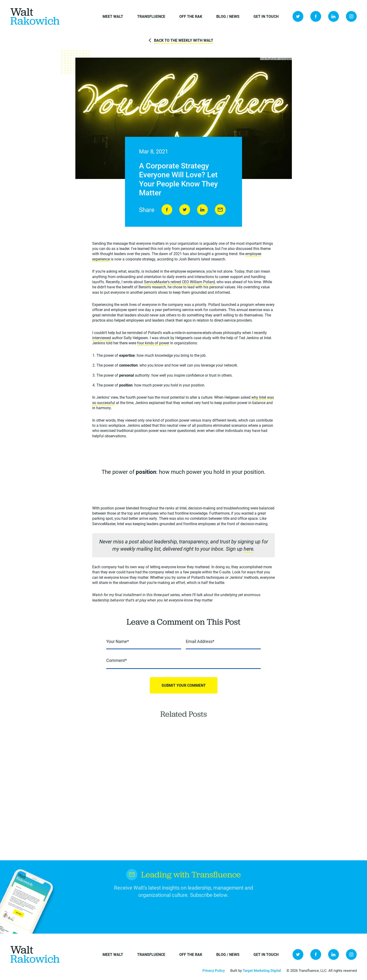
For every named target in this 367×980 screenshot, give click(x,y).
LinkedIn (334, 16)
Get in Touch (266, 16)
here (248, 549)
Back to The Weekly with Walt (184, 40)
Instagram (351, 16)
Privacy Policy (214, 970)
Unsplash (287, 59)
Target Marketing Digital (262, 970)
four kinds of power (153, 343)
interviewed (102, 338)
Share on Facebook (167, 210)
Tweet (185, 210)
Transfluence (151, 16)
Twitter (298, 16)
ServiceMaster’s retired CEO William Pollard (179, 282)
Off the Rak (191, 16)
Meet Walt (113, 16)
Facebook (316, 16)
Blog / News (228, 16)
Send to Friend (220, 210)
